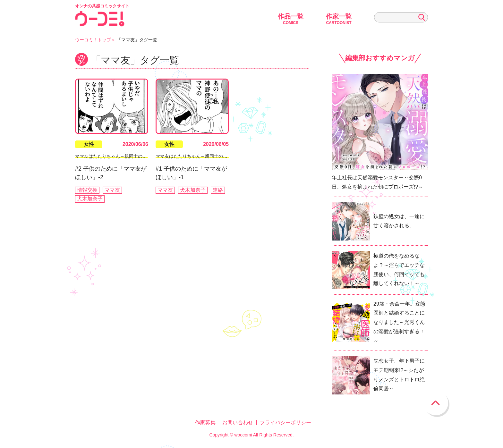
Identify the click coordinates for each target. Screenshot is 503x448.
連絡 (218, 190)
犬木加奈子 (90, 199)
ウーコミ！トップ (93, 40)
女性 (89, 144)
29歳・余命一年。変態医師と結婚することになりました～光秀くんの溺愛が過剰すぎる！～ (399, 322)
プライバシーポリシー (286, 423)
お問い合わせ (238, 423)
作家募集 (205, 423)
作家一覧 (339, 19)
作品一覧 (291, 19)
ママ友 (112, 190)
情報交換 (87, 190)
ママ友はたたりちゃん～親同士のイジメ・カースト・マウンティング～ (147, 156)
